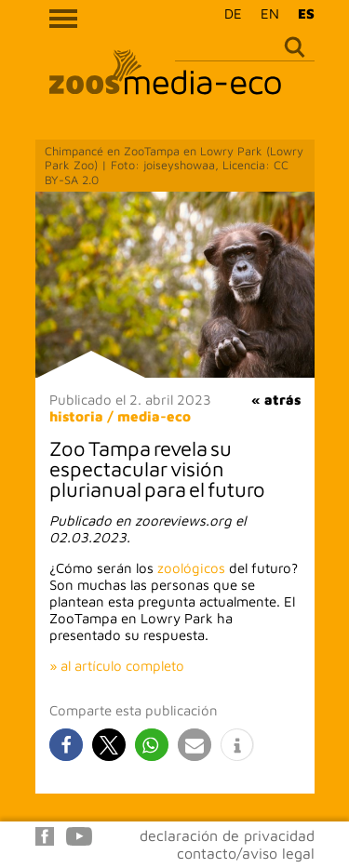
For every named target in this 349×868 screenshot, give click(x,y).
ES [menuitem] (306, 13)
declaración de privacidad (227, 835)
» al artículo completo (117, 666)
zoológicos (191, 568)
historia (76, 416)
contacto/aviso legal (246, 853)
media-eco (154, 416)
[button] (66, 745)
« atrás (276, 400)
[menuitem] (228, 13)
